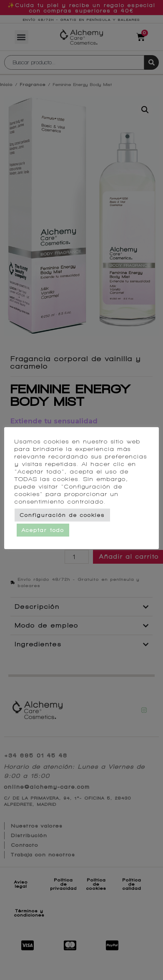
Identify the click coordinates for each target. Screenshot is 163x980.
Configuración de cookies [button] (66, 519)
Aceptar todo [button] (46, 534)
